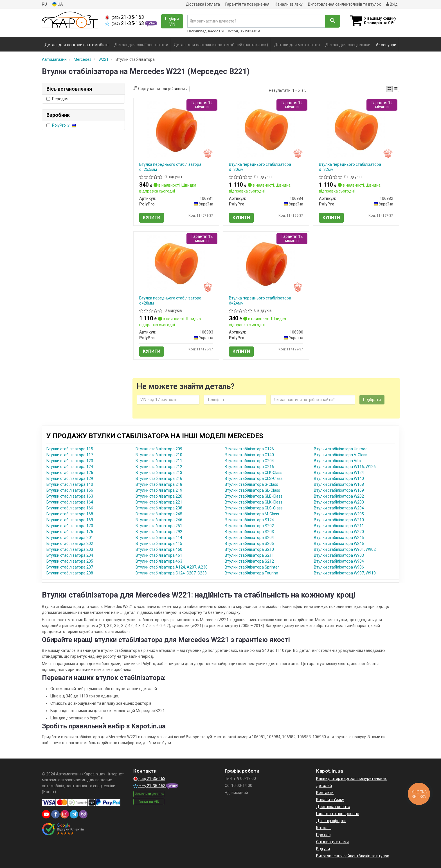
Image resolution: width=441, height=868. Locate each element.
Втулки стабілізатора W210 (339, 520)
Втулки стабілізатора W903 (339, 555)
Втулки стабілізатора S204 (249, 538)
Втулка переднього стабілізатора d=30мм (260, 167)
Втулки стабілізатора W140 (339, 478)
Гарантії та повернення (338, 814)
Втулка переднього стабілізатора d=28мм (170, 301)
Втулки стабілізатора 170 (70, 526)
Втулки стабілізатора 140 (70, 484)
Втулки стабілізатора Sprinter (252, 567)
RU (44, 4)
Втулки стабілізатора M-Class (252, 514)
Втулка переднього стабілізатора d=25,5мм (170, 167)
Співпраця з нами (332, 842)
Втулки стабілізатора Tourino (251, 573)
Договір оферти (331, 821)
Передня (57, 99)
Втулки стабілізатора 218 (159, 484)
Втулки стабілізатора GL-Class (252, 490)
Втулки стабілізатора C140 (249, 455)
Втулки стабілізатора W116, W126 (345, 467)
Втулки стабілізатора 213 (159, 473)
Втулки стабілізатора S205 (249, 543)
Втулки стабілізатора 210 (159, 455)
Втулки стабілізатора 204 (70, 555)
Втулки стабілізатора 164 (70, 502)
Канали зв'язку (289, 4)
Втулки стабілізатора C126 (249, 449)
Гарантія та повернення (247, 4)
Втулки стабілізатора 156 (70, 490)
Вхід (392, 4)
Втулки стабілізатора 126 (70, 473)
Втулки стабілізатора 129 (70, 478)
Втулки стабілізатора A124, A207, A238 (172, 567)
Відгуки (323, 849)
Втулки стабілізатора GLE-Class (254, 496)
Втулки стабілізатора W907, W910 (345, 573)
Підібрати (372, 400)
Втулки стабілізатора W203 (339, 502)
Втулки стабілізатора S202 (249, 526)
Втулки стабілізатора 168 (70, 514)
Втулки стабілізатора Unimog (341, 449)
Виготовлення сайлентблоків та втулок (344, 4)
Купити (152, 218)
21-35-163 (124, 17)
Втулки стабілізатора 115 (70, 449)
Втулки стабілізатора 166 (70, 508)
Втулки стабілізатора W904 (339, 561)
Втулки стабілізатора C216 (249, 467)
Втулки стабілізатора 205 (70, 561)
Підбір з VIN (172, 21)
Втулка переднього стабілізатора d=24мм (260, 301)
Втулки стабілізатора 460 (159, 549)
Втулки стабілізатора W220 (339, 532)
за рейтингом (176, 89)
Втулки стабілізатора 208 (70, 573)
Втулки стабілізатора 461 (159, 555)
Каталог (324, 828)
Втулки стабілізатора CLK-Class (254, 473)
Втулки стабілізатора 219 (159, 490)
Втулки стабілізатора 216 (159, 478)
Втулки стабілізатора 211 (159, 461)
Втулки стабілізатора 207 (70, 567)
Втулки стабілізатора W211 (339, 526)
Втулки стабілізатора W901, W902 (345, 549)
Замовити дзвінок (150, 794)
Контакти (325, 793)
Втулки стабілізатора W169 (339, 490)
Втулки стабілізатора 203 (70, 549)
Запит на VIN (149, 802)
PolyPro (64, 125)
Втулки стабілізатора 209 (159, 449)
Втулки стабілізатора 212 (159, 467)
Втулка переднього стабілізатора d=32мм (350, 167)
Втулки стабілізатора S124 (249, 520)
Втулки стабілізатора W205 (339, 514)
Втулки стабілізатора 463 (159, 561)
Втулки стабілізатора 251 (159, 526)
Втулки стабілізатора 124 (70, 467)
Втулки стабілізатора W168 (339, 484)
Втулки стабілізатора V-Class (341, 455)
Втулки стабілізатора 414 (159, 538)
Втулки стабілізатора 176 (70, 532)
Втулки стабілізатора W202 (339, 496)
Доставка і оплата (203, 4)
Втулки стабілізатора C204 (249, 461)
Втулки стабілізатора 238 (159, 508)
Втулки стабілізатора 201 (70, 538)
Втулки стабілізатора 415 (159, 543)
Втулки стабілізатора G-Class (251, 484)
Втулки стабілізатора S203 (249, 532)
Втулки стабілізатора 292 (159, 532)
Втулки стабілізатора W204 (339, 508)
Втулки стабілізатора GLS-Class (254, 508)
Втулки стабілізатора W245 (339, 538)
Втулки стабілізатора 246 (159, 520)
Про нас (323, 835)
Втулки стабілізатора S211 (249, 555)
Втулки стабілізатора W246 (339, 543)
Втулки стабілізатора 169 (70, 520)
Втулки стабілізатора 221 (159, 502)
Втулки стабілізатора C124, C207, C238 (171, 573)
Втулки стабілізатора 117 (70, 455)
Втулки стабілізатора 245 (159, 514)
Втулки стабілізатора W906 (339, 567)
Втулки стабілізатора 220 (159, 496)
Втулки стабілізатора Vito (337, 461)
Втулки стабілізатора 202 (70, 543)
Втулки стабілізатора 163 (70, 496)
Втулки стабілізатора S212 (249, 561)
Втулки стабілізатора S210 (249, 549)
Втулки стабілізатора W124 (339, 473)
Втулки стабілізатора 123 (70, 461)
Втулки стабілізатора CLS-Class (254, 478)
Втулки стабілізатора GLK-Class (254, 502)
